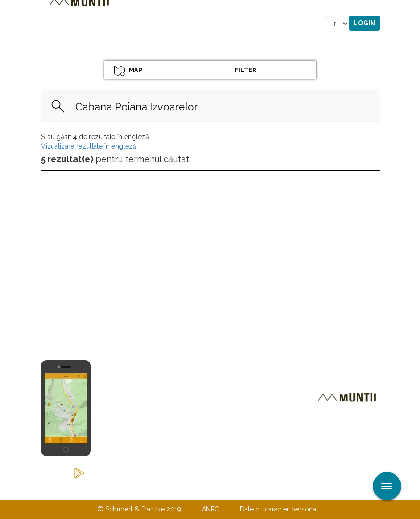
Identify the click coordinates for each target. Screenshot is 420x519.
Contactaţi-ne (138, 490)
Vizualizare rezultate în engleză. (89, 146)
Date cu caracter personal (279, 509)
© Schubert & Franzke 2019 (139, 509)
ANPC (210, 509)
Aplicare (413, 8)
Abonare (131, 451)
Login (365, 23)
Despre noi (196, 490)
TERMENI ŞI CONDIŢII (266, 490)
